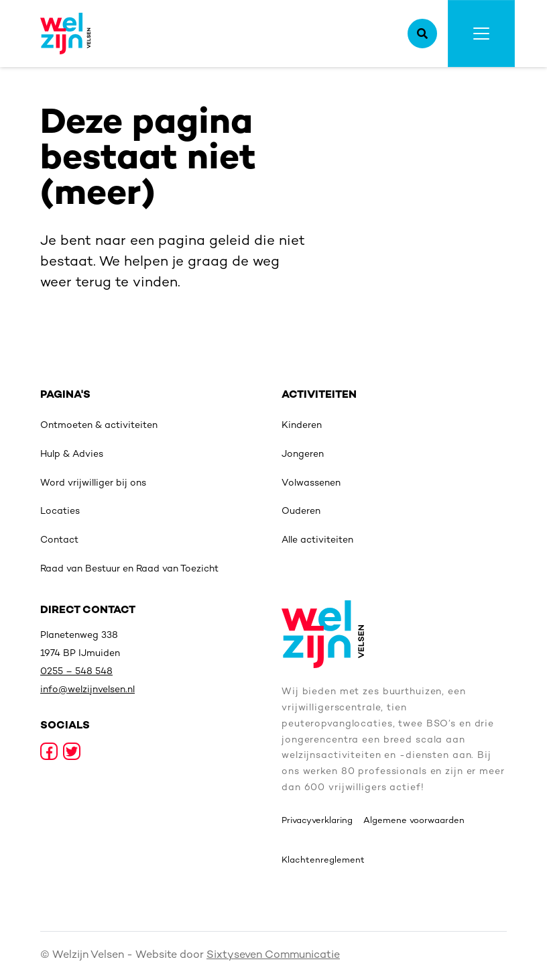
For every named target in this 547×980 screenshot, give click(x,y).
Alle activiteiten (317, 540)
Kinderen (302, 426)
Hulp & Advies (72, 454)
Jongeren (303, 454)
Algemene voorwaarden (414, 821)
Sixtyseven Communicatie (273, 956)
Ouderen (301, 511)
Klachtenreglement (323, 861)
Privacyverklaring (317, 821)
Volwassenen (311, 483)
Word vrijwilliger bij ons (93, 483)
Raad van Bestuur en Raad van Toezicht (129, 569)
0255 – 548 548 (76, 672)
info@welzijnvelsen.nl (87, 690)
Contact (59, 540)
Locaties (60, 511)
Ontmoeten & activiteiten (99, 426)
